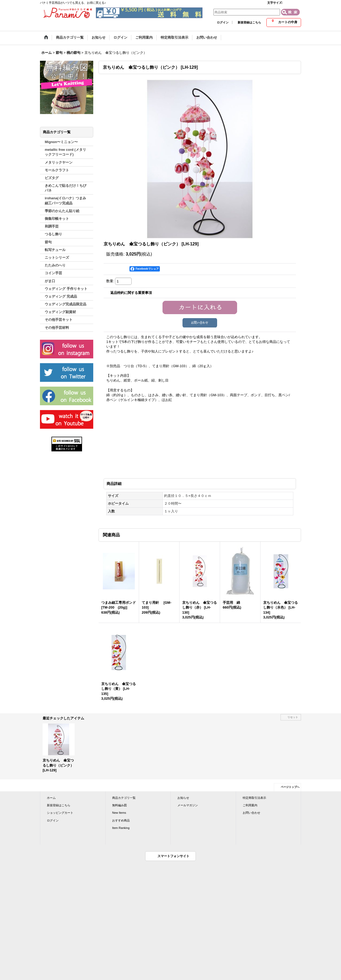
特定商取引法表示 (254, 798)
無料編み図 (119, 805)
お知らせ (183, 798)
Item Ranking (121, 828)
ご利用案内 (250, 805)
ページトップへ (290, 787)
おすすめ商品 (121, 820)
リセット (293, 717)
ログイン (223, 22)
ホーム (51, 798)
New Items (119, 813)
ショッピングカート (60, 813)
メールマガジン (188, 805)
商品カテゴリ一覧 (124, 798)
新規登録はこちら (249, 22)
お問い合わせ (251, 813)
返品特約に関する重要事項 (131, 293)
